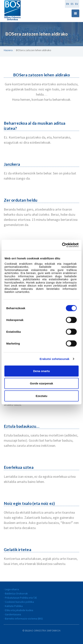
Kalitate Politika (14, 606)
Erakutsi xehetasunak (54, 359)
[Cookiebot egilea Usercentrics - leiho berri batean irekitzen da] (62, 245)
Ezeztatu (42, 396)
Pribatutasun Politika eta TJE (21, 598)
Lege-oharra (12, 589)
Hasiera (8, 50)
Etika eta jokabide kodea (19, 610)
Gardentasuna (13, 614)
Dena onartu (41, 371)
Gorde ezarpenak (41, 383)
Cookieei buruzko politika (19, 602)
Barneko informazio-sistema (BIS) (24, 619)
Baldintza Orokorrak (16, 593)
